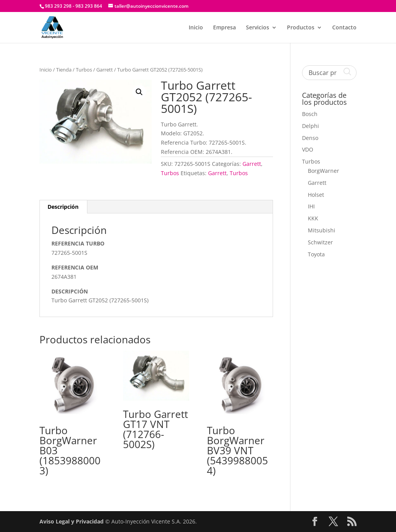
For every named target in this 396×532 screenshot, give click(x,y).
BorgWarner (323, 171)
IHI (311, 206)
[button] (139, 92)
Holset (316, 195)
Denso (310, 138)
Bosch (310, 114)
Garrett (105, 70)
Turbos (84, 70)
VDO (308, 149)
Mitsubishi (322, 230)
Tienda (64, 70)
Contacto (344, 28)
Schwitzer (320, 242)
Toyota (316, 254)
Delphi (311, 126)
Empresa (224, 28)
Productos (301, 28)
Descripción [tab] (63, 207)
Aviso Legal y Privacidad (72, 521)
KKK (313, 218)
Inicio (196, 28)
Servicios (258, 28)
